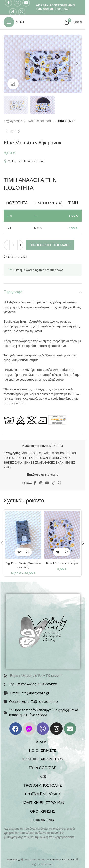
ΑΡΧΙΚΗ (43, 742)
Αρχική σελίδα (13, 121)
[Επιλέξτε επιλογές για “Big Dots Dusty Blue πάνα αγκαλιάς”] (19, 552)
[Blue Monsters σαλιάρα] (62, 535)
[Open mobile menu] (14, 22)
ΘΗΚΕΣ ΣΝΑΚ (66, 121)
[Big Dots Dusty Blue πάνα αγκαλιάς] (23, 535)
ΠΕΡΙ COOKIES (43, 768)
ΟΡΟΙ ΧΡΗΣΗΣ (43, 811)
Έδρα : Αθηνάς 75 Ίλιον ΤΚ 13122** (36, 676)
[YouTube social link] (47, 483)
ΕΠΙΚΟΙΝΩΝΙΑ (43, 820)
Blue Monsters (48, 475)
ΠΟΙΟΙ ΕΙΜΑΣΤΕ (43, 750)
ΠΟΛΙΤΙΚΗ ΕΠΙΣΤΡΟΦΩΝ (43, 803)
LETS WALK (43, 458)
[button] (9, 64)
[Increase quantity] (20, 245)
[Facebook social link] (35, 483)
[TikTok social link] (13, 12)
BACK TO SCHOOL (39, 121)
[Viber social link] (22, 12)
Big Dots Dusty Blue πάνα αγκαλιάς (23, 565)
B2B (43, 776)
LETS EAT (28, 458)
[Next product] (19, 132)
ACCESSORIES (31, 453)
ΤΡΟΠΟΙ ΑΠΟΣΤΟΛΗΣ (43, 785)
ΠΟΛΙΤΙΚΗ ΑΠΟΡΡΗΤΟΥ (43, 759)
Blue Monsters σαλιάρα (62, 563)
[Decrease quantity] (7, 245)
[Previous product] (7, 132)
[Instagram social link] (41, 483)
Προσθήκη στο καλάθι (50, 245)
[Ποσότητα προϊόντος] (14, 245)
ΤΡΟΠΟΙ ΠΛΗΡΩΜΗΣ (43, 794)
